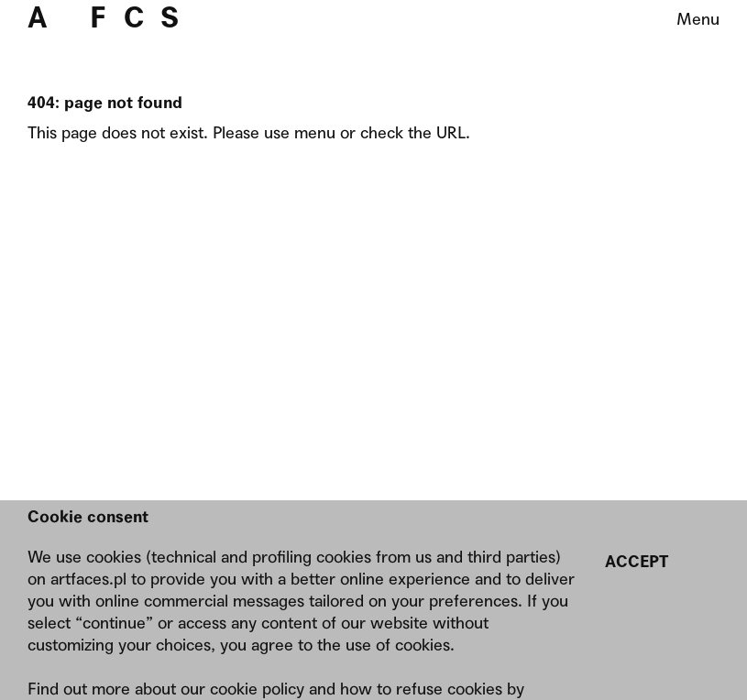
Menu (698, 19)
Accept (637, 561)
